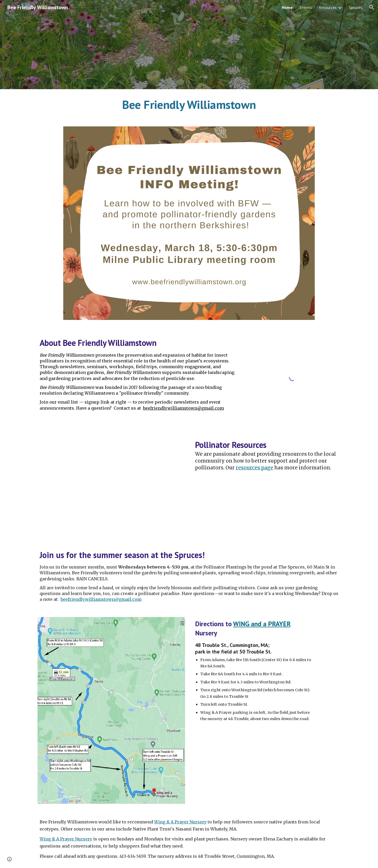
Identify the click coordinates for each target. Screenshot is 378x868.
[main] (189, 105)
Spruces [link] (356, 7)
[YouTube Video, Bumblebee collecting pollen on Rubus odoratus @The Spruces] (111, 485)
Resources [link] (328, 7)
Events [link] (306, 7)
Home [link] (287, 7)
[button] (372, 7)
